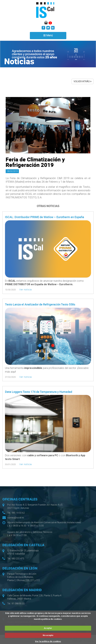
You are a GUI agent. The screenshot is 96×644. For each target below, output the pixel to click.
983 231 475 (18, 559)
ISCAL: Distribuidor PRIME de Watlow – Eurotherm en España (45, 217)
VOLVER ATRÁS (83, 81)
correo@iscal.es (16, 518)
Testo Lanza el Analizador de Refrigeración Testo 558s (40, 304)
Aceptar (48, 628)
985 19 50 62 (18, 513)
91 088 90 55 (18, 604)
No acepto (48, 635)
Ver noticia (26, 289)
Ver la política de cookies (48, 641)
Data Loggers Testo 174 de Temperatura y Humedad (39, 392)
